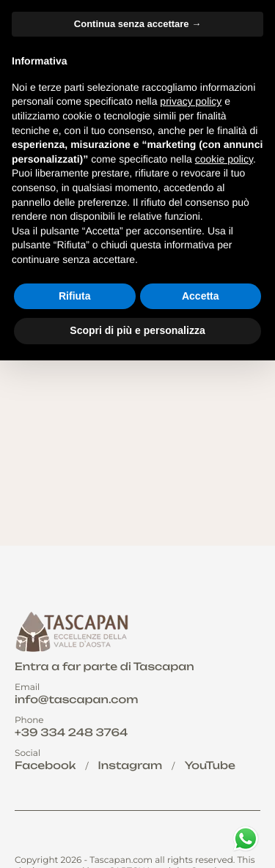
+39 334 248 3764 (71, 733)
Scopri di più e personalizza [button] (137, 330)
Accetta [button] (201, 296)
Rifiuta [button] (75, 296)
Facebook (45, 766)
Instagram (131, 766)
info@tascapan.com (76, 700)
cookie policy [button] (224, 159)
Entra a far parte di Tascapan (104, 667)
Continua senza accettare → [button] (137, 24)
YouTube (210, 766)
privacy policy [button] (191, 101)
